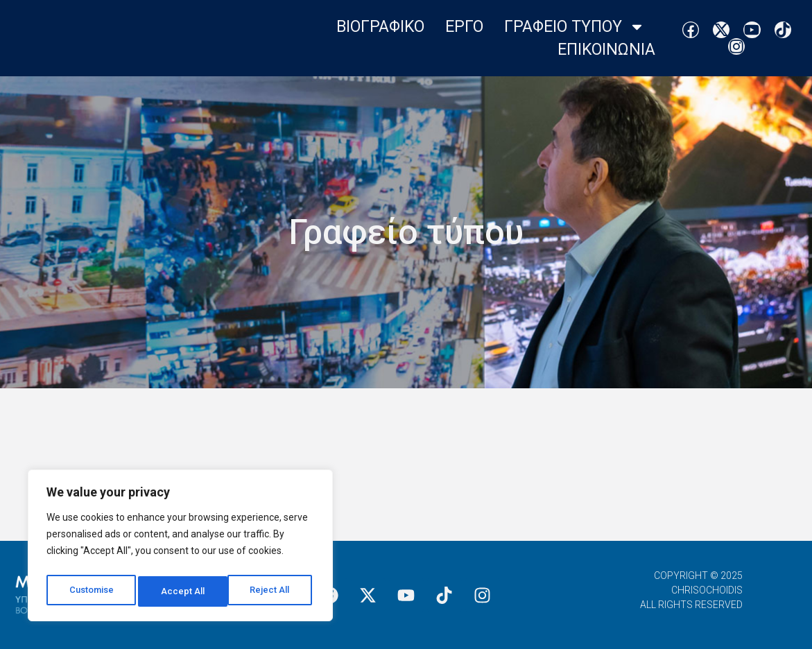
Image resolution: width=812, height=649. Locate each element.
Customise (91, 591)
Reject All (183, 591)
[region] (180, 548)
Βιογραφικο (380, 27)
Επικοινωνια (606, 50)
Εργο (464, 27)
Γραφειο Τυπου (575, 27)
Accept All (271, 591)
